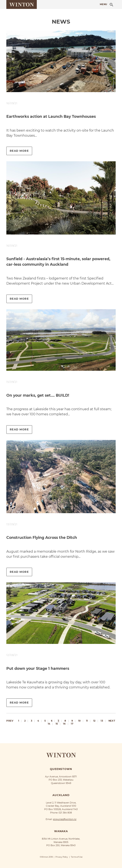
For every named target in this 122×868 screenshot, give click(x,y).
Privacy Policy (62, 857)
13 (102, 721)
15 (57, 724)
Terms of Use (77, 857)
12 (94, 721)
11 (87, 721)
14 (49, 724)
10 (80, 721)
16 (64, 724)
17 (72, 724)
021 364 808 (65, 813)
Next (112, 721)
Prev (10, 721)
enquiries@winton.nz (65, 819)
